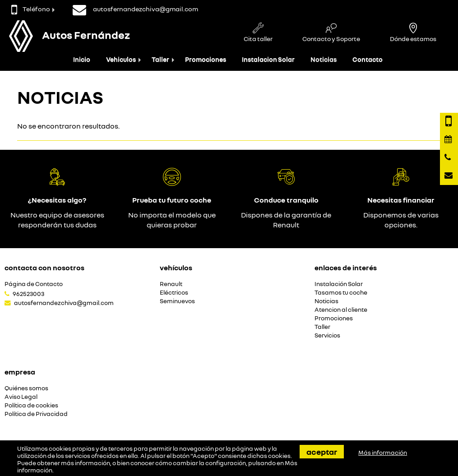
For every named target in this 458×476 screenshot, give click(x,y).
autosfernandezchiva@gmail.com (64, 303)
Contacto (368, 59)
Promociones (206, 59)
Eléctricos (174, 293)
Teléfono (31, 9)
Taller (160, 59)
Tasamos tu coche (341, 293)
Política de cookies (31, 405)
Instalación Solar (339, 284)
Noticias (324, 59)
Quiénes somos (26, 388)
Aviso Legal (21, 397)
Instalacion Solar (268, 59)
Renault (171, 284)
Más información (383, 453)
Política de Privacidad (36, 414)
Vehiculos (121, 59)
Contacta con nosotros (44, 268)
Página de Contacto (34, 284)
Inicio (82, 59)
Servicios (327, 335)
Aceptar (322, 452)
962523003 (28, 294)
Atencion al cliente (341, 310)
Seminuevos (177, 301)
